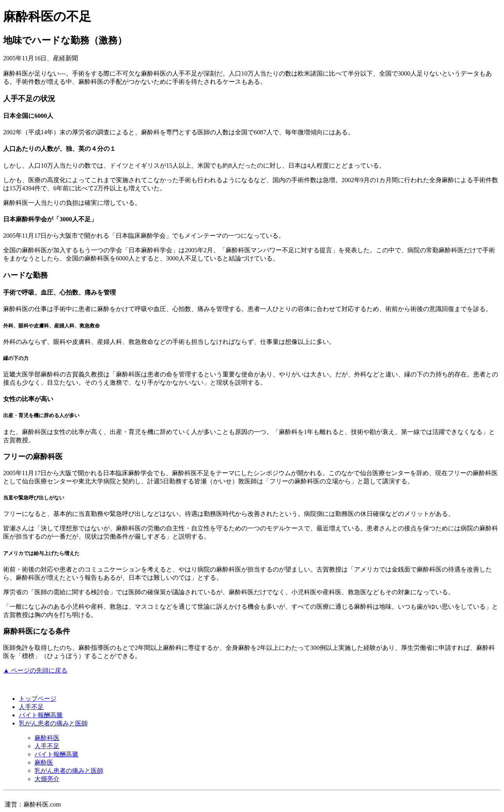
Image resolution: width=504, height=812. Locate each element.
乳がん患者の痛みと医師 (53, 723)
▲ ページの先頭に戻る (35, 670)
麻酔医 (44, 762)
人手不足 (31, 707)
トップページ (38, 699)
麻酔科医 (47, 738)
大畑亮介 (47, 779)
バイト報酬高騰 (41, 715)
